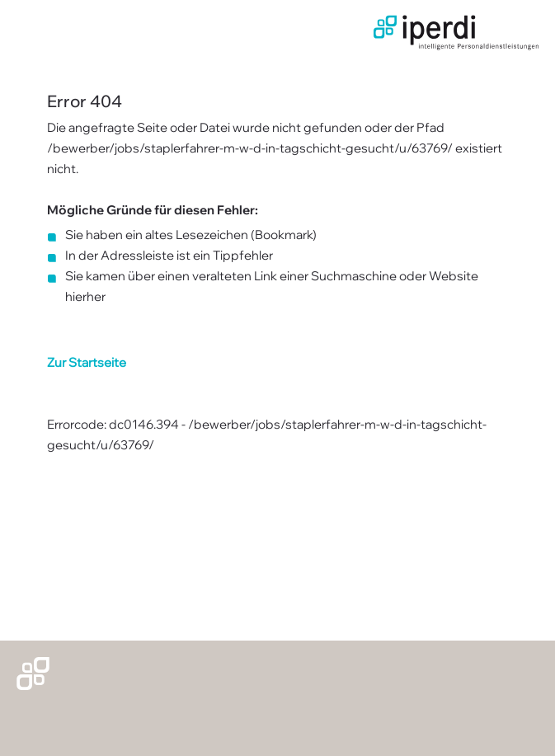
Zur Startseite (87, 362)
